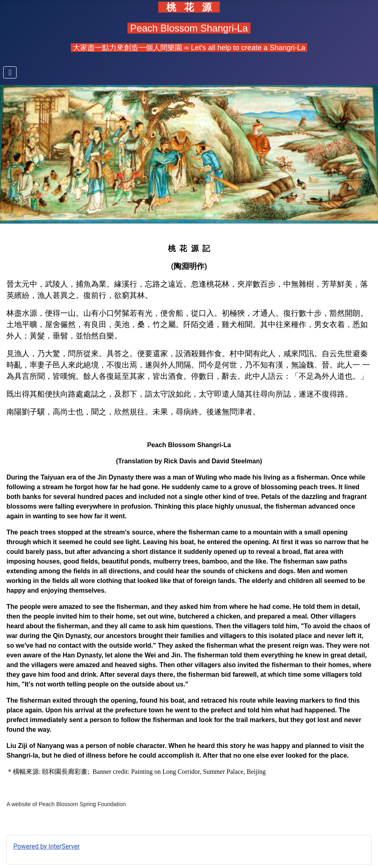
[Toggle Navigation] (10, 72)
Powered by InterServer (47, 846)
